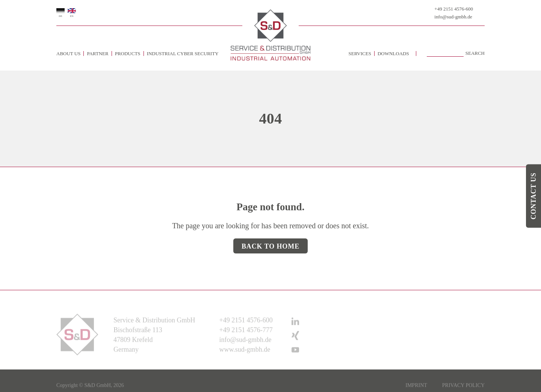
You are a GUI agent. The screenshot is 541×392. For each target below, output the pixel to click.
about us (68, 54)
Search (475, 53)
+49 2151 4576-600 (454, 9)
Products (128, 54)
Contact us (533, 196)
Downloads (393, 54)
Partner (97, 54)
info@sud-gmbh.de (453, 17)
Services (360, 54)
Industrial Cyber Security (183, 54)
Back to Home (270, 246)
